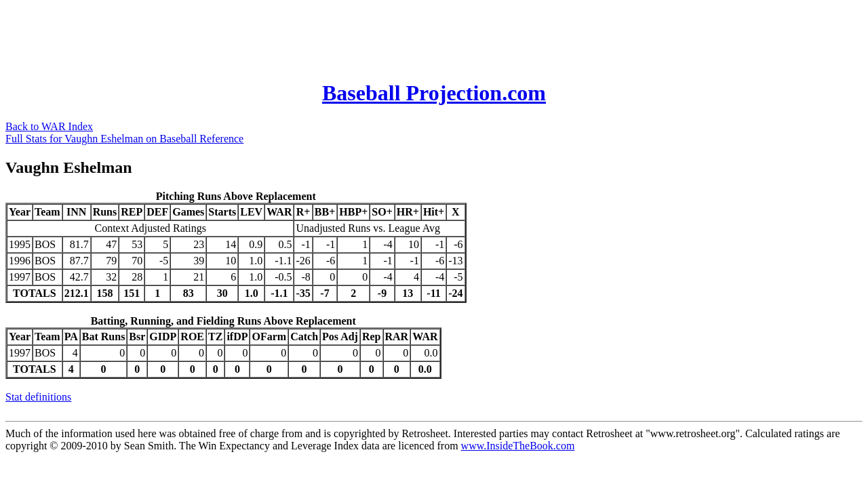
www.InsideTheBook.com (518, 446)
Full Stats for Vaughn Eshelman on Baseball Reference (124, 139)
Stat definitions (38, 397)
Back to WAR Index (49, 126)
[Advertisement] (252, 36)
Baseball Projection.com (434, 93)
